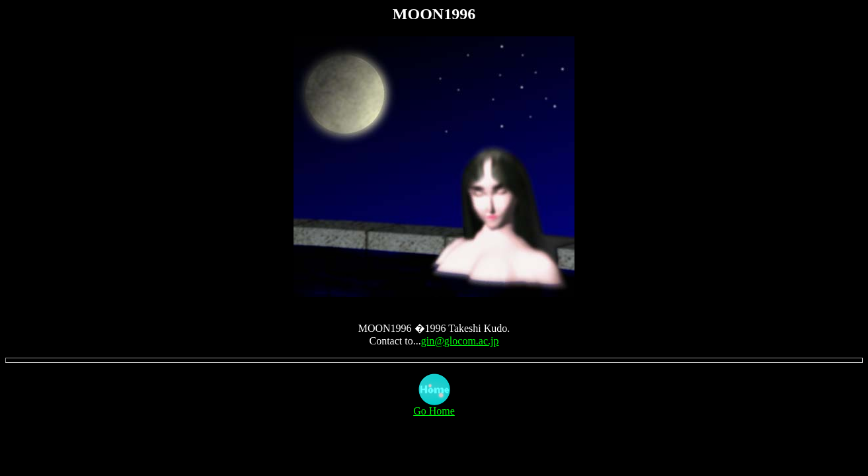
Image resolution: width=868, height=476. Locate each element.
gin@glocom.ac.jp (460, 341)
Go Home (434, 406)
